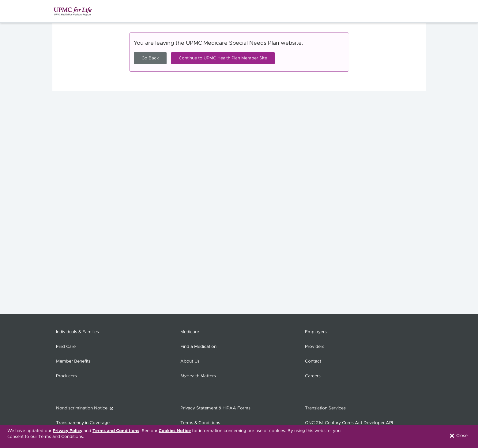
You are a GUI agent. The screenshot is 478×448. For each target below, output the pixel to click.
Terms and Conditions (116, 431)
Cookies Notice (175, 431)
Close (458, 436)
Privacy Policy (68, 431)
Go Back (150, 58)
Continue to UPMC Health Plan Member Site (223, 58)
